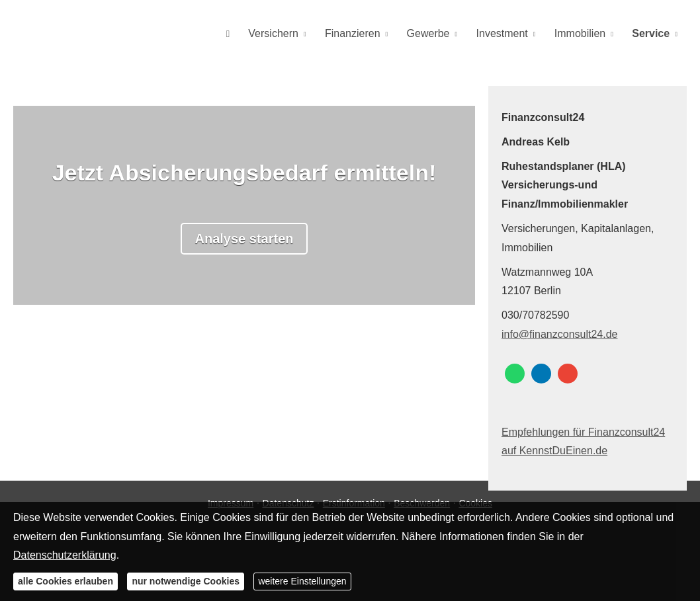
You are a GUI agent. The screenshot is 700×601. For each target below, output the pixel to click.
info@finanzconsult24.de (559, 334)
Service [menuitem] (652, 34)
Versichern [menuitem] (289, 34)
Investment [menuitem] (509, 34)
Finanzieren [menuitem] (366, 34)
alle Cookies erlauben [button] (66, 581)
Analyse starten (244, 239)
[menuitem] (246, 34)
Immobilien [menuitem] (584, 34)
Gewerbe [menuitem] (438, 34)
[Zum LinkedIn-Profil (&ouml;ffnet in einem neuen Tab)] (541, 374)
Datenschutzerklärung (65, 555)
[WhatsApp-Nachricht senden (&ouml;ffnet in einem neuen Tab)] (515, 374)
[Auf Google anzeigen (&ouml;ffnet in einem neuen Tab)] (568, 374)
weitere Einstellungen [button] (302, 581)
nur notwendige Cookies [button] (186, 581)
